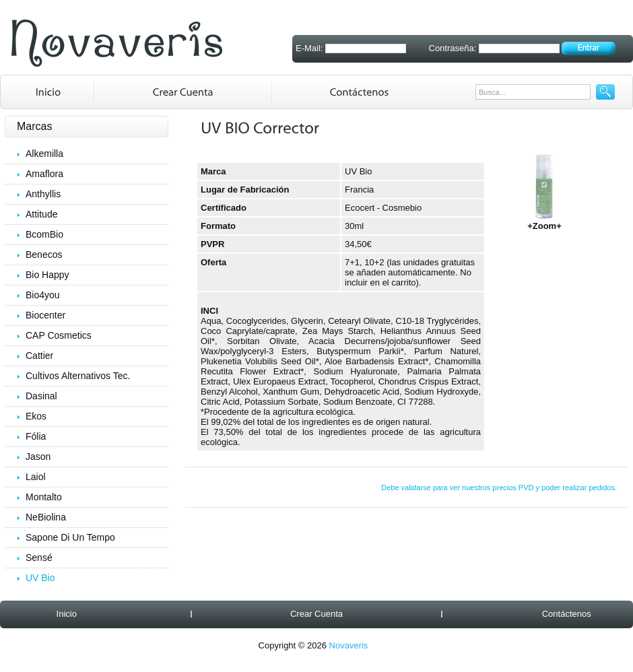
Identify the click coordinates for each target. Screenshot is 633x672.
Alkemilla (44, 154)
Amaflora (44, 174)
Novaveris (349, 645)
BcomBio (44, 234)
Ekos (36, 416)
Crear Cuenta (316, 614)
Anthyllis (43, 194)
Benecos (44, 255)
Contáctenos (567, 614)
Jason (38, 457)
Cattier (39, 356)
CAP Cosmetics (59, 335)
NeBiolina (46, 517)
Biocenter (45, 315)
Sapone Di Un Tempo (70, 537)
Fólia (36, 436)
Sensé (39, 558)
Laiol (36, 477)
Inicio (67, 614)
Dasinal (41, 396)
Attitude (41, 214)
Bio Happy (47, 275)
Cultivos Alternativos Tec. (78, 376)
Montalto (44, 497)
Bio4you (43, 295)
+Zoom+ (545, 222)
